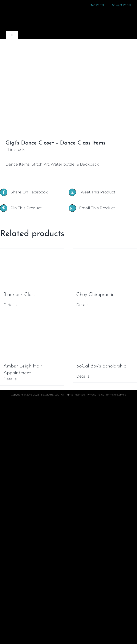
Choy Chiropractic (95, 295)
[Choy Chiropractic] (105, 268)
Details (10, 305)
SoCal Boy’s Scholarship (101, 366)
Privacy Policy (96, 395)
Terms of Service (116, 395)
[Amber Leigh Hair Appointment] (32, 339)
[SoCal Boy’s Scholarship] (105, 339)
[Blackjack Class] (32, 268)
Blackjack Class (19, 295)
